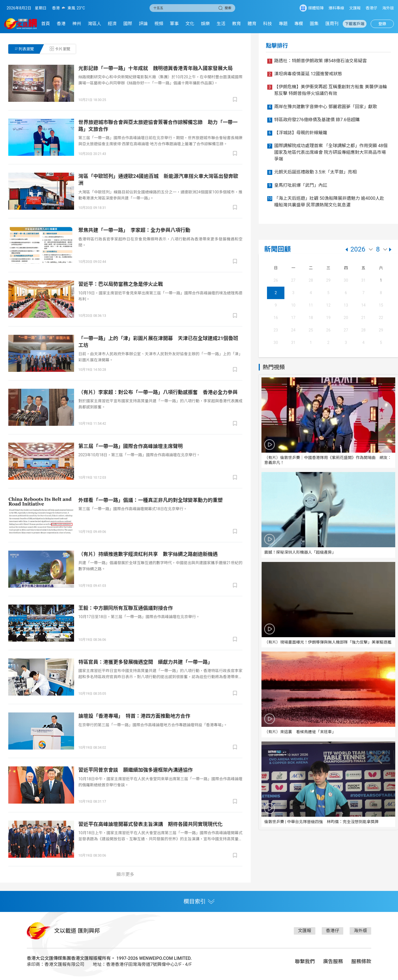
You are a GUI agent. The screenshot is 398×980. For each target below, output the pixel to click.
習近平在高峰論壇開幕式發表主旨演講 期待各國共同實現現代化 (150, 824)
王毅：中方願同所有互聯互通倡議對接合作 (125, 608)
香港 (61, 24)
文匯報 (355, 8)
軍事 (174, 24)
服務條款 (361, 961)
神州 (77, 24)
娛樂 (205, 24)
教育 (237, 24)
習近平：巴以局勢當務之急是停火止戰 (121, 284)
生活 (221, 24)
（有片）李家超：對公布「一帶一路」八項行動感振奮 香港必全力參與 (158, 392)
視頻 (159, 24)
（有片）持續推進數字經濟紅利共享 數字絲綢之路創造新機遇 (148, 554)
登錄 (382, 24)
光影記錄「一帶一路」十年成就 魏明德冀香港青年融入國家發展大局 (155, 68)
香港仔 (371, 8)
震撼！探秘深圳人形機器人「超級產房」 (300, 552)
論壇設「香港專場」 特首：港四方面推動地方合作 (134, 716)
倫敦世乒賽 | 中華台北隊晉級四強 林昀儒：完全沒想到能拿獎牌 (321, 822)
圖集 (314, 24)
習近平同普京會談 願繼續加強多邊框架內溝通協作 (135, 770)
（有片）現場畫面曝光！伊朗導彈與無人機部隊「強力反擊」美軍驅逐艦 (328, 642)
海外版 (388, 8)
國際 (128, 24)
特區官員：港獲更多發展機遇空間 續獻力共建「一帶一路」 (145, 662)
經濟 (112, 24)
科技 (268, 24)
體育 (252, 24)
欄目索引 (199, 901)
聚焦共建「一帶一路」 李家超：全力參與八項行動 (134, 230)
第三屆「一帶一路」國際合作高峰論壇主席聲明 (130, 446)
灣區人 (95, 24)
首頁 (46, 24)
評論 (143, 24)
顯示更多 (125, 874)
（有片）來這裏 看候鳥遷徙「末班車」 (300, 732)
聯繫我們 (305, 961)
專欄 (299, 24)
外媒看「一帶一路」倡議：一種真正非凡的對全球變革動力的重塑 (150, 500)
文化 (190, 24)
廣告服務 (333, 961)
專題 (283, 24)
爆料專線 (336, 8)
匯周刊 (332, 24)
